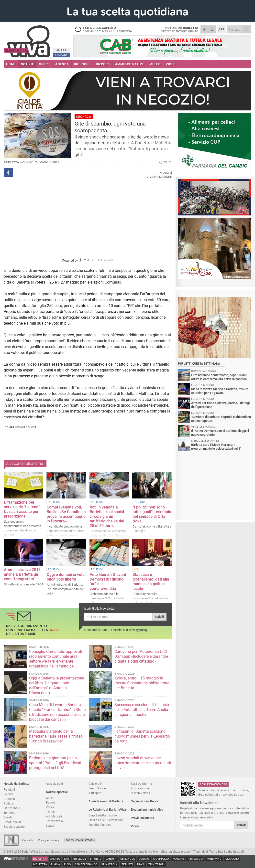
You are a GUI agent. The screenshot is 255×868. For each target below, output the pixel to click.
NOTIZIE (27, 64)
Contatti (28, 840)
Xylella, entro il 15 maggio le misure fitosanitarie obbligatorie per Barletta (142, 683)
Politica (9, 803)
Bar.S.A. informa (141, 784)
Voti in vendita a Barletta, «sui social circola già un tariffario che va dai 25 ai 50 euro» (107, 516)
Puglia (55, 864)
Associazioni (54, 784)
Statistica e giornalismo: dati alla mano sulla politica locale (151, 582)
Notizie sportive (57, 792)
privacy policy (138, 630)
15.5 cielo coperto (104, 29)
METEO (155, 64)
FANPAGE (61, 55)
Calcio (50, 798)
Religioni (9, 789)
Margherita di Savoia (188, 859)
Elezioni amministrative (147, 810)
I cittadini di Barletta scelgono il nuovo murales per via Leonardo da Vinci (142, 736)
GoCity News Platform (80, 840)
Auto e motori (140, 788)
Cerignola (127, 859)
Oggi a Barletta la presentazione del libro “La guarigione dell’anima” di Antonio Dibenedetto (57, 685)
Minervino (214, 859)
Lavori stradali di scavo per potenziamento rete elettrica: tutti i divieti (143, 763)
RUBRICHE (82, 64)
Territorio (10, 813)
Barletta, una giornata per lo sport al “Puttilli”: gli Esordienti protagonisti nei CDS (55, 763)
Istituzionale (12, 808)
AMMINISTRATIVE (130, 64)
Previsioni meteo (142, 818)
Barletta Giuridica (100, 825)
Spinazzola (109, 864)
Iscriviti (159, 617)
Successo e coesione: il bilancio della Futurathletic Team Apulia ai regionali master (142, 710)
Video (135, 826)
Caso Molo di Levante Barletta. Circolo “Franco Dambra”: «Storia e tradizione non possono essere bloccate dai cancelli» (57, 712)
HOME (11, 64)
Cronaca (9, 799)
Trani (141, 864)
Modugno (232, 859)
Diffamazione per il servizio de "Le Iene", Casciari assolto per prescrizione (22, 509)
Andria (55, 859)
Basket (50, 802)
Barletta (40, 859)
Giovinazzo (161, 859)
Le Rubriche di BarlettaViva (107, 810)
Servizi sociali (13, 822)
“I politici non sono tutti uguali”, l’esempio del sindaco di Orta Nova (152, 514)
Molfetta (40, 864)
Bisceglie (80, 859)
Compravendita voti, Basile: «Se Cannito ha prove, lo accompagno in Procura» (66, 514)
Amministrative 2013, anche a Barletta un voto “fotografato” (23, 574)
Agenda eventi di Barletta (106, 801)
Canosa (111, 859)
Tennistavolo (54, 821)
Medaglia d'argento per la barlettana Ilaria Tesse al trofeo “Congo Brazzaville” (56, 736)
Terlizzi (127, 864)
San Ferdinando (86, 864)
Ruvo (67, 864)
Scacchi (51, 826)
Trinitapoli (156, 864)
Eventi (8, 817)
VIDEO (171, 64)
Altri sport (95, 793)
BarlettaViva (28, 40)
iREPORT (103, 64)
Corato (144, 859)
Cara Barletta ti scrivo (103, 815)
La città (9, 794)
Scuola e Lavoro (14, 827)
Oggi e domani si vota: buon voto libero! (66, 577)
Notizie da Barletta (17, 784)
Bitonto (96, 859)
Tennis (50, 812)
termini (117, 630)
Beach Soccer (97, 788)
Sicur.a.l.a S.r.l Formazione (106, 820)
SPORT (45, 64)
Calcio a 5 (95, 784)
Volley (50, 807)
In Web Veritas (140, 793)
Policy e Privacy (49, 840)
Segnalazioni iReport (145, 801)
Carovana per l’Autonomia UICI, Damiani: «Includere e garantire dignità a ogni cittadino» (141, 656)
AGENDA (62, 64)
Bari (67, 859)
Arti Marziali (54, 816)
